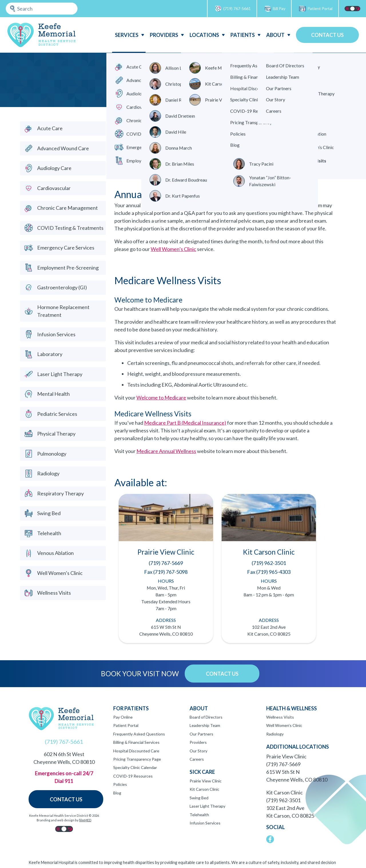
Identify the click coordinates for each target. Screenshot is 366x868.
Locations (204, 35)
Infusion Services (205, 823)
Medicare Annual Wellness (166, 451)
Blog (117, 793)
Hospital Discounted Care (136, 751)
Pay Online (123, 717)
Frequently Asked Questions (139, 734)
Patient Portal (316, 9)
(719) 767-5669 (283, 764)
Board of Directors (206, 717)
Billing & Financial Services (136, 742)
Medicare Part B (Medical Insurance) (185, 423)
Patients (243, 35)
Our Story (198, 751)
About (275, 35)
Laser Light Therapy (207, 806)
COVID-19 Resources (133, 776)
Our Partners (201, 734)
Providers (164, 35)
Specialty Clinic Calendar (135, 767)
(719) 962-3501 (283, 800)
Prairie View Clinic (206, 781)
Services (127, 35)
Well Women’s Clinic (173, 249)
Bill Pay (275, 9)
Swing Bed (199, 798)
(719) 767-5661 (233, 9)
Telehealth (199, 815)
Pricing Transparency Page (137, 759)
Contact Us (327, 35)
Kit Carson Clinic (204, 789)
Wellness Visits (280, 717)
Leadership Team (205, 725)
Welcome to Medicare (161, 398)
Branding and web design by (64, 820)
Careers (197, 759)
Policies (120, 784)
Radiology (275, 734)
